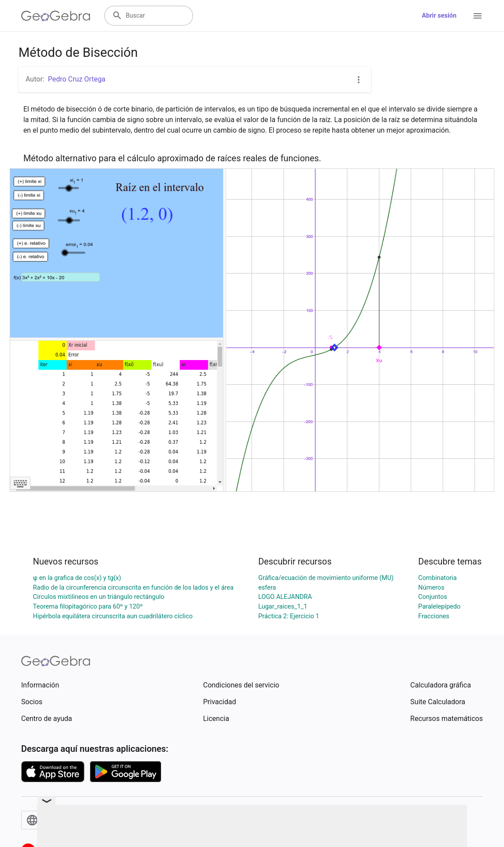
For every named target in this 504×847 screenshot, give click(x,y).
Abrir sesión (439, 16)
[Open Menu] (478, 16)
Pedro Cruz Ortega (77, 79)
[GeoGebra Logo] (56, 16)
